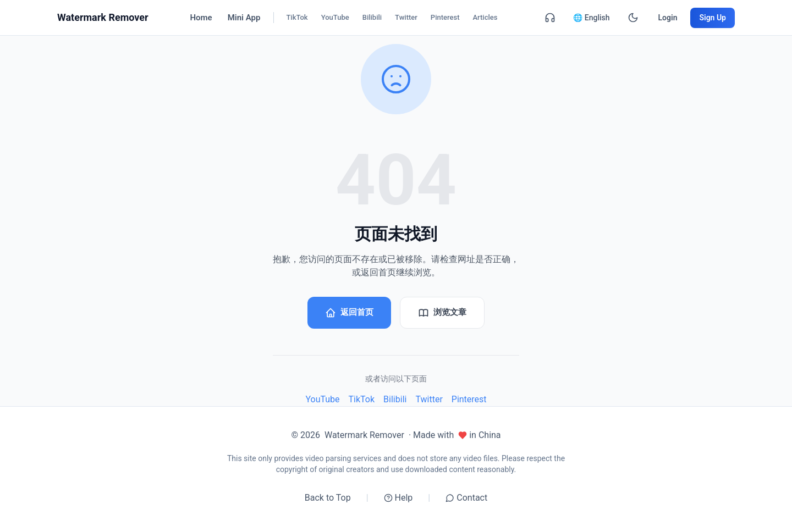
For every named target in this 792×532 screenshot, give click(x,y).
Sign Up (713, 18)
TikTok (362, 399)
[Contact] (550, 18)
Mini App (244, 18)
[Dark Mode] (633, 18)
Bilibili (395, 399)
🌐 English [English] (591, 18)
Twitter (429, 399)
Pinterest (469, 399)
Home (201, 18)
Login (668, 18)
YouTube (322, 399)
